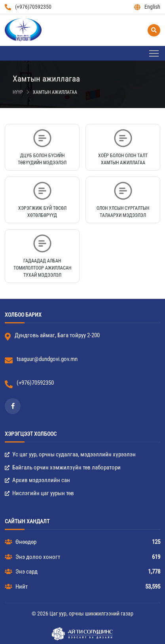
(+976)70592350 (28, 7)
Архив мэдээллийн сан (37, 480)
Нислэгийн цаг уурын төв (39, 493)
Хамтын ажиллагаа (55, 92)
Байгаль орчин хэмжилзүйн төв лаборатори (63, 467)
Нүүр (18, 92)
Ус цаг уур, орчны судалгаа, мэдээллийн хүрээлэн (70, 454)
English (147, 7)
